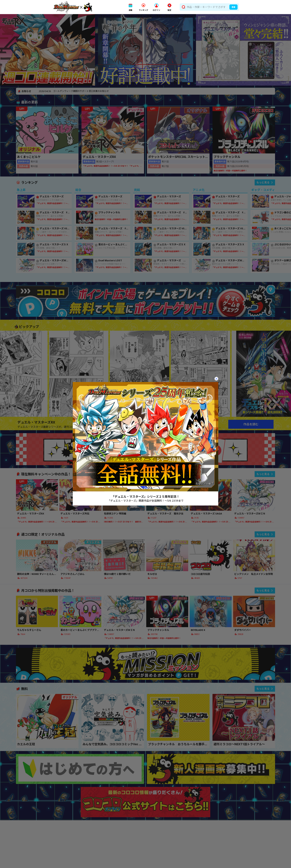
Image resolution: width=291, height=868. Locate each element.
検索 (233, 7)
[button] (130, 7)
